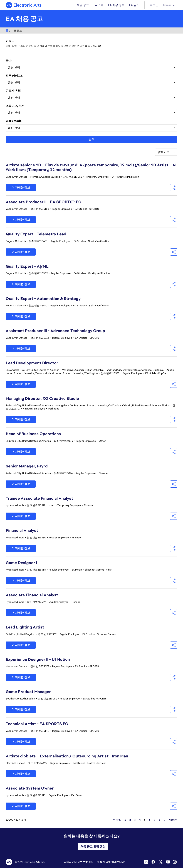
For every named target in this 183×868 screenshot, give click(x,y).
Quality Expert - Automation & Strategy (43, 299)
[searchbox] (26, 68)
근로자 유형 (13, 91)
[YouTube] (168, 862)
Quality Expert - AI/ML (27, 266)
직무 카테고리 (15, 76)
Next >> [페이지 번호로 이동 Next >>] (173, 820)
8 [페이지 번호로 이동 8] (159, 820)
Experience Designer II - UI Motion (38, 659)
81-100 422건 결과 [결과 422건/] (16, 820)
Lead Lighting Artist (25, 627)
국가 (9, 61)
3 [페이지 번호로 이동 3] (135, 820)
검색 (91, 139)
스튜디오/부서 (15, 106)
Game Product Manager (28, 692)
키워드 (10, 41)
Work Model (14, 121)
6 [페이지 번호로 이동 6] (150, 820)
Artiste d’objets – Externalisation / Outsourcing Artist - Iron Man (67, 756)
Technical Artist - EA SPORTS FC (37, 724)
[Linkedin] (147, 862)
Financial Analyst (22, 530)
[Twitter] (161, 862)
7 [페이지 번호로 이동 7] (155, 820)
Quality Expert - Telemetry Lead (36, 234)
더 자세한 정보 (21, 188)
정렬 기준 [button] (163, 152)
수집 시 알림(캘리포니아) (111, 862)
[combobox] (91, 53)
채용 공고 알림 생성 (93, 847)
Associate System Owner (30, 788)
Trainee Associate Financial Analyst (39, 498)
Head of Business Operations (33, 434)
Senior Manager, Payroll (28, 466)
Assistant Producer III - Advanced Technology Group (55, 331)
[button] (174, 188)
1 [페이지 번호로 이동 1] (125, 820)
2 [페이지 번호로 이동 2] (130, 820)
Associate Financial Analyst (32, 595)
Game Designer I (21, 563)
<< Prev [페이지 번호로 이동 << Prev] (117, 820)
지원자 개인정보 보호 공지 (79, 862)
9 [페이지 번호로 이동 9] (165, 820)
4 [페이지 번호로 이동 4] (140, 820)
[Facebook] (154, 862)
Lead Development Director (32, 363)
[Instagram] (175, 862)
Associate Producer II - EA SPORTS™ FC (44, 202)
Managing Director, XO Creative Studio (42, 399)
